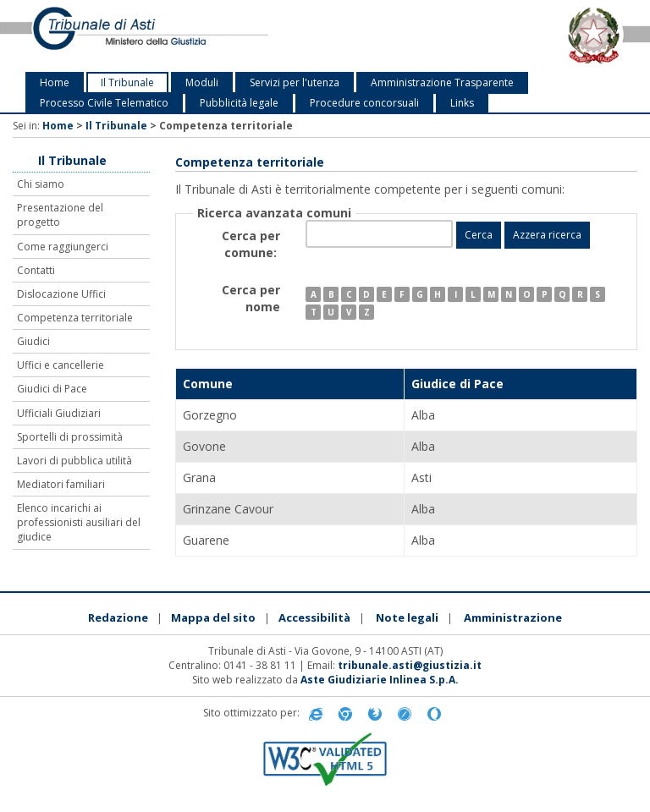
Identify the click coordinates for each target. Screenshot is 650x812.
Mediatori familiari (61, 484)
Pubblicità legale (239, 103)
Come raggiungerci (63, 247)
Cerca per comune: (251, 244)
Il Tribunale (127, 82)
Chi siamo (41, 184)
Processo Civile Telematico (104, 103)
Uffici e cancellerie (61, 365)
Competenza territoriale (75, 318)
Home (55, 82)
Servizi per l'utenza (295, 82)
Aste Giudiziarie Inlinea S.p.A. (380, 680)
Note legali (407, 617)
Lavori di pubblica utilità (74, 461)
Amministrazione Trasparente (442, 82)
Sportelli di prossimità (70, 437)
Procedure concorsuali (364, 103)
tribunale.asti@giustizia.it (410, 665)
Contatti (36, 270)
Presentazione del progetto (60, 215)
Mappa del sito (213, 617)
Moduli (202, 82)
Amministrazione (513, 617)
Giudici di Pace (52, 389)
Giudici (33, 341)
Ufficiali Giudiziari (59, 413)
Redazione (118, 617)
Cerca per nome (251, 298)
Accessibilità (314, 617)
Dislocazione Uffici (61, 294)
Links (462, 103)
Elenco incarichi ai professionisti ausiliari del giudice (79, 522)
